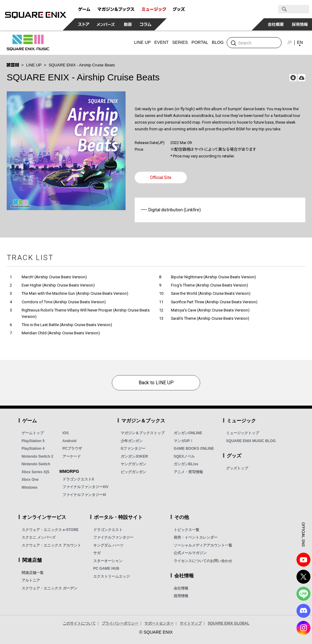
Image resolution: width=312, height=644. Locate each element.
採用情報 (181, 596)
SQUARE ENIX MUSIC (28, 43)
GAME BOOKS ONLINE (194, 449)
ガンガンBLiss (186, 464)
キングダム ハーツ (108, 545)
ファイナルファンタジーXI (84, 495)
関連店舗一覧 (33, 573)
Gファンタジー (133, 449)
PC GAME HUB (106, 568)
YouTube (303, 560)
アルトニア (31, 580)
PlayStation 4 (33, 449)
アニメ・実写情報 (188, 472)
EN (300, 42)
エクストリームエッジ (112, 576)
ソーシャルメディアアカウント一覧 (203, 545)
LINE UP (34, 65)
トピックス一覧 (186, 530)
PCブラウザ (72, 449)
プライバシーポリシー (120, 623)
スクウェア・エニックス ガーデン (50, 588)
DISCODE (303, 611)
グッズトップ (237, 468)
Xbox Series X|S (35, 472)
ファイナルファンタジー (113, 537)
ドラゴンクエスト (108, 530)
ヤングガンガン (133, 464)
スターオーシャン (108, 561)
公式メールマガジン (190, 553)
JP (289, 42)
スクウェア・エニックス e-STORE (50, 530)
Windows (30, 487)
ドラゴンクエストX (78, 479)
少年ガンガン (132, 441)
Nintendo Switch (36, 464)
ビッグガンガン (133, 472)
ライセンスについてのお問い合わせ (203, 561)
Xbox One (30, 480)
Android (69, 441)
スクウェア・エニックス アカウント (51, 545)
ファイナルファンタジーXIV (85, 487)
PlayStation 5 (33, 441)
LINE (303, 594)
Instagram (303, 628)
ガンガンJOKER (134, 456)
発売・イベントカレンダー (196, 537)
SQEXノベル (184, 456)
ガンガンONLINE (188, 433)
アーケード (72, 456)
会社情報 (181, 588)
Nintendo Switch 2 (37, 456)
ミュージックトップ (243, 433)
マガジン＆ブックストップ (143, 433)
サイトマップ (191, 623)
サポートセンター (159, 623)
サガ (97, 553)
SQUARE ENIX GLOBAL (229, 623)
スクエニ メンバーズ (39, 537)
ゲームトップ (33, 433)
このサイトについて (79, 623)
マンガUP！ (184, 441)
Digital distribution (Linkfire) (175, 210)
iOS (66, 433)
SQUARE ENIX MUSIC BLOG (251, 441)
